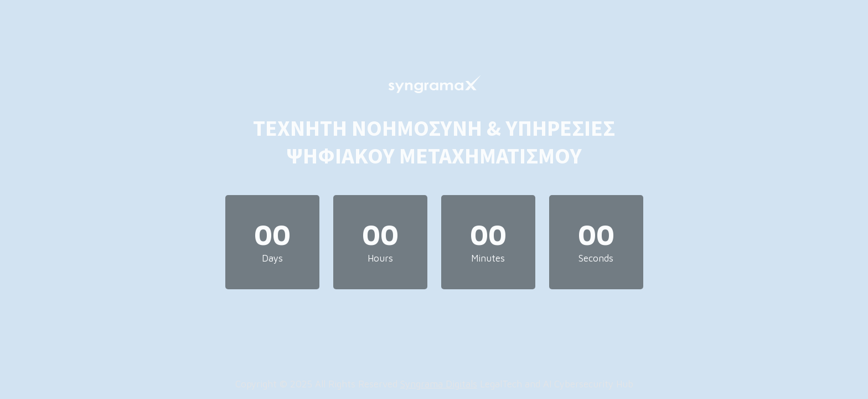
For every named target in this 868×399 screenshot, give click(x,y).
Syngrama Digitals (439, 384)
